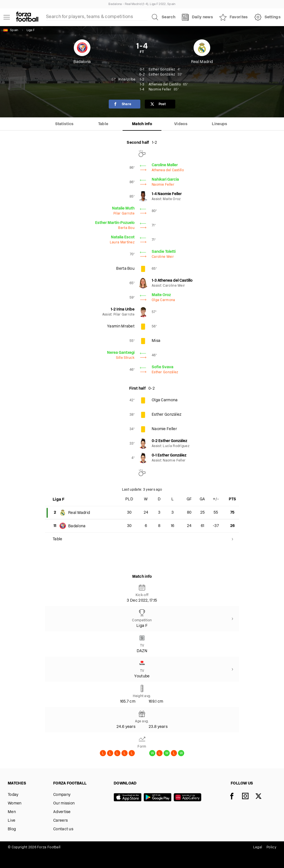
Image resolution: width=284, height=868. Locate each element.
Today (13, 795)
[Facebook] (235, 797)
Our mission (64, 803)
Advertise (62, 812)
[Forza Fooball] (27, 17)
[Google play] (159, 798)
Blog (12, 829)
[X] (262, 797)
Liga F (31, 30)
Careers (60, 821)
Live (12, 821)
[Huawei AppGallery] (189, 798)
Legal (258, 847)
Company (62, 795)
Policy (271, 847)
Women (15, 803)
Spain (11, 30)
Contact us (63, 829)
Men (12, 812)
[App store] (129, 798)
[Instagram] (248, 797)
